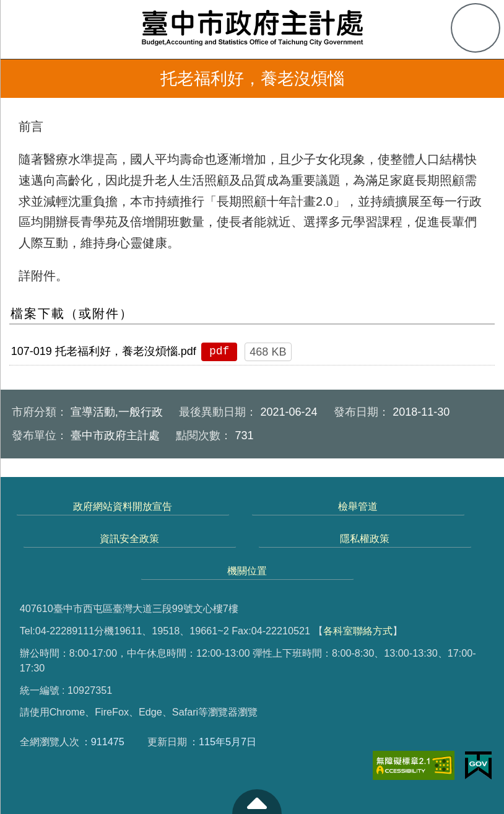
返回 (26, 79)
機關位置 (247, 571)
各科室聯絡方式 (358, 631)
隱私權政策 (365, 538)
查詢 (476, 28)
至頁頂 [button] (257, 802)
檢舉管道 (358, 506)
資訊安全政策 (129, 538)
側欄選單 (28, 28)
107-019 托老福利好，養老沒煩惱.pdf (104, 351)
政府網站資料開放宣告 (123, 506)
